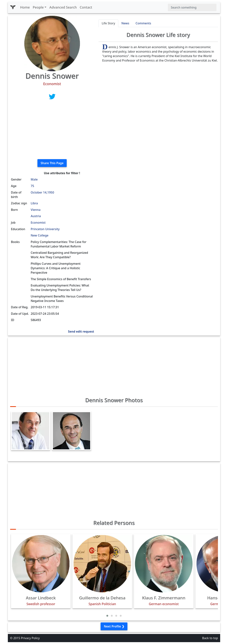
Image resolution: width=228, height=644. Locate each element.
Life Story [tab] (108, 23)
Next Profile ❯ (114, 626)
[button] (107, 616)
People (38, 7)
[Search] (192, 7)
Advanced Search (63, 7)
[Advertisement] (52, 130)
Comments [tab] (143, 23)
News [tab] (125, 23)
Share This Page (52, 163)
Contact (86, 7)
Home (25, 7)
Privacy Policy (30, 638)
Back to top (210, 638)
